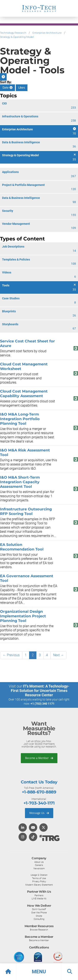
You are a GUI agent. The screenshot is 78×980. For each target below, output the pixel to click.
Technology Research (13, 33)
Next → (58, 655)
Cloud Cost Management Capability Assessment (24, 393)
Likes (22, 88)
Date (7, 88)
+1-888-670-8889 (39, 792)
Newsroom (39, 868)
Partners (39, 895)
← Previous (11, 655)
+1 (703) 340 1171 (43, 704)
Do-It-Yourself (39, 909)
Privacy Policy (39, 881)
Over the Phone (39, 913)
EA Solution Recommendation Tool (22, 547)
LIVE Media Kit (39, 899)
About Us (39, 862)
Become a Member (39, 758)
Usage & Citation (39, 875)
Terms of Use (39, 878)
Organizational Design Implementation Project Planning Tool (23, 616)
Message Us (39, 813)
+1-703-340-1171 (39, 803)
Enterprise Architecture (47, 33)
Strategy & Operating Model (17, 37)
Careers (39, 865)
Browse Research (39, 930)
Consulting (39, 919)
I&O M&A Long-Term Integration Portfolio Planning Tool (20, 419)
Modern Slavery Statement (39, 885)
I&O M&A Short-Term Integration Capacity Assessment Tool (20, 482)
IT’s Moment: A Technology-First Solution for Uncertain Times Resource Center (40, 691)
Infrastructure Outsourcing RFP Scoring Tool (26, 511)
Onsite (39, 916)
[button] (39, 972)
